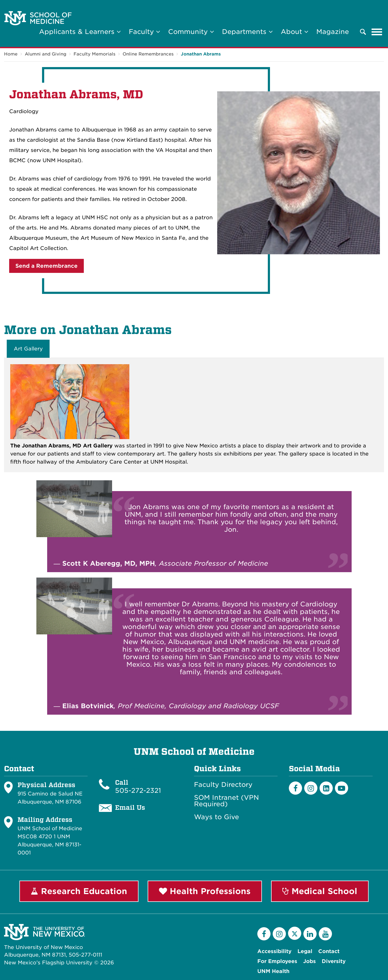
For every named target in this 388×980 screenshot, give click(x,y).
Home (11, 54)
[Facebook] (295, 788)
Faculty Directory (223, 785)
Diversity (334, 961)
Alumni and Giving (46, 54)
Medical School (320, 891)
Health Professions (205, 891)
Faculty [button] (144, 32)
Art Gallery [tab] (28, 349)
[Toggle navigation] (377, 32)
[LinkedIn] (326, 788)
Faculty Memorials (94, 54)
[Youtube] (342, 788)
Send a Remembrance (46, 266)
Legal (305, 951)
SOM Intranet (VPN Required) (226, 801)
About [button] (295, 32)
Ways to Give (216, 817)
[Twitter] (295, 933)
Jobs (309, 961)
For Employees (277, 961)
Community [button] (191, 32)
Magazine (333, 32)
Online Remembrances (148, 54)
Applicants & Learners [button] (80, 32)
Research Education (79, 891)
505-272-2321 (138, 790)
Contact (329, 951)
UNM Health (273, 971)
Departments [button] (247, 32)
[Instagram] (311, 788)
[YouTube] (325, 934)
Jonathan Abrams (201, 54)
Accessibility (274, 951)
